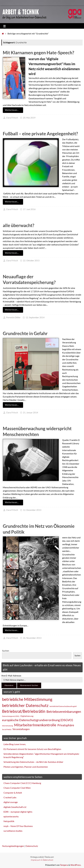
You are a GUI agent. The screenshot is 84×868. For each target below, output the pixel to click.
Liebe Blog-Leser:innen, (15, 744)
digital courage (11, 802)
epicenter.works (11, 816)
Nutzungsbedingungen (13, 846)
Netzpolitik (9, 821)
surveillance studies (13, 831)
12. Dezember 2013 (32, 510)
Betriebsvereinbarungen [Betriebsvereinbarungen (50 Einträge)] (64, 712)
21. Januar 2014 (31, 413)
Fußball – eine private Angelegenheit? (40, 134)
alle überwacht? (18, 225)
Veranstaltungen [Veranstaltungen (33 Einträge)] (21, 729)
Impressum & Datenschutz (42, 860)
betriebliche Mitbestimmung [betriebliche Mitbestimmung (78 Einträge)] (27, 699)
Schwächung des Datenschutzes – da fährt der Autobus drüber (33, 762)
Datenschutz (32, 846)
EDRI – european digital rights (18, 812)
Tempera (64, 865)
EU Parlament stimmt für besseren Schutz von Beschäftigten (32, 749)
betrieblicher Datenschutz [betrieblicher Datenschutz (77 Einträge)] (25, 705)
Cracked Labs (10, 797)
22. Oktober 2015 (31, 261)
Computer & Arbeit (13, 793)
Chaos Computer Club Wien (17, 788)
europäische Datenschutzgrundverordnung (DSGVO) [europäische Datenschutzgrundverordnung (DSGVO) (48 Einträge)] (38, 720)
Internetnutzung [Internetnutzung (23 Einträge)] (8, 726)
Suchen (6, 651)
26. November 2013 (32, 638)
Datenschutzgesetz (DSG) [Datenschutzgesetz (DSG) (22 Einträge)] (11, 716)
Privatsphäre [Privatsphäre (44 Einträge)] (66, 725)
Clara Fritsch (12, 118)
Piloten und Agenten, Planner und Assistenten (26, 767)
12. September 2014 (35, 317)
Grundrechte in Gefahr (25, 333)
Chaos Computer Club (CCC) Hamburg (22, 783)
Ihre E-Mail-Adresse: (11, 676)
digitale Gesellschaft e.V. (15, 807)
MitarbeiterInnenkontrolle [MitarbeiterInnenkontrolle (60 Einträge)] (35, 725)
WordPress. (76, 865)
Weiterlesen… (13, 110)
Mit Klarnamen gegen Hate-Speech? (38, 53)
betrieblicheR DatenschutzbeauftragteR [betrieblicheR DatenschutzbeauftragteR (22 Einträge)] (63, 706)
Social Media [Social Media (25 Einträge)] (7, 729)
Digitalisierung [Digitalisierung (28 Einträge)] (27, 716)
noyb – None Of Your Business (18, 826)
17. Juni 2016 (29, 209)
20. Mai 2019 (29, 118)
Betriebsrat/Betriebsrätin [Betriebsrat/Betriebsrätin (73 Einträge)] (24, 711)
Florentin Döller (13, 317)
